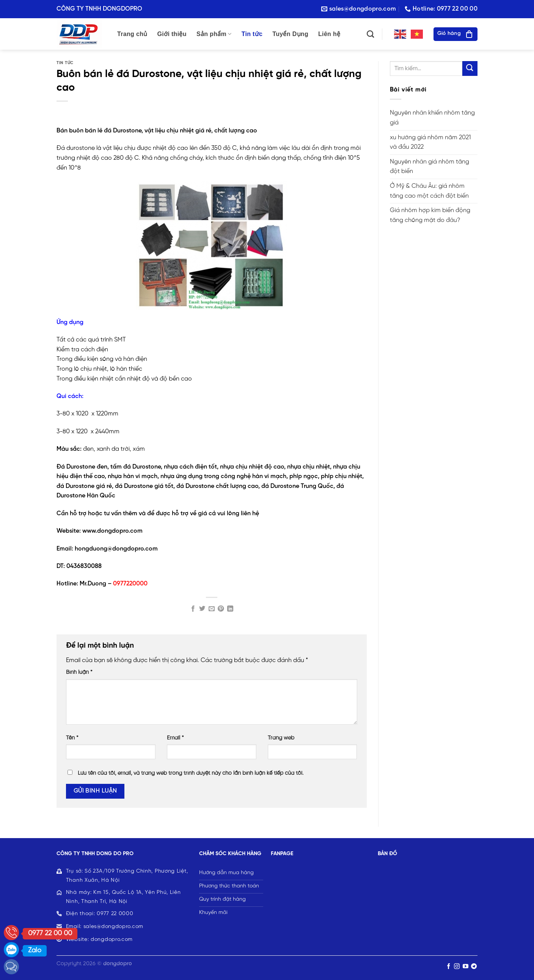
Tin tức (252, 34)
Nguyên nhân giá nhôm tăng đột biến (430, 167)
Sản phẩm (214, 34)
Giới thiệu (172, 34)
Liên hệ (329, 34)
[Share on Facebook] (193, 609)
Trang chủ (132, 34)
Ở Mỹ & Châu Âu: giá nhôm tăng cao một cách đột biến (429, 191)
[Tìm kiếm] (370, 34)
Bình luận (79, 672)
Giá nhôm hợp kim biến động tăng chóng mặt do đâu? (430, 215)
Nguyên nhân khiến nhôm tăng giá (432, 118)
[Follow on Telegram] (474, 967)
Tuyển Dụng (290, 34)
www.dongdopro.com (112, 531)
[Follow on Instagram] (457, 967)
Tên (72, 738)
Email (175, 738)
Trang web (281, 738)
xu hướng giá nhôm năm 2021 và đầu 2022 (430, 142)
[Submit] (470, 68)
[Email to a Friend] (212, 609)
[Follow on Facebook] (448, 967)
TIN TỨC (65, 63)
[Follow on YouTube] (466, 967)
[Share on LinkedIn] (230, 609)
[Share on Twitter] (202, 609)
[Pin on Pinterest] (221, 609)
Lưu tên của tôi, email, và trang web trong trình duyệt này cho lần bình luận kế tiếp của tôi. (191, 773)
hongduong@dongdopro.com (116, 549)
